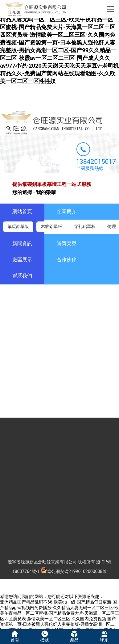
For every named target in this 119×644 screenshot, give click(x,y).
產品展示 (22, 227)
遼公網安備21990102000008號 (74, 571)
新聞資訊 (22, 244)
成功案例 (67, 227)
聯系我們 (22, 276)
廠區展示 (22, 260)
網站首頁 (22, 211)
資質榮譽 (67, 244)
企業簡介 (67, 211)
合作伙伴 (67, 260)
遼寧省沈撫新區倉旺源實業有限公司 (42, 562)
